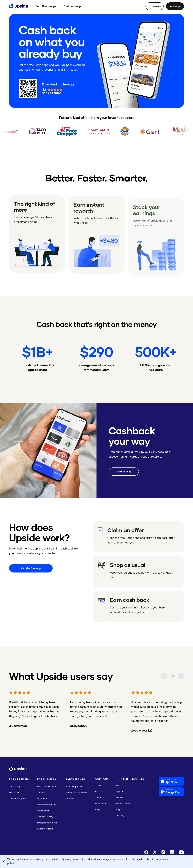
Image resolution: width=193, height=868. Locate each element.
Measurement (44, 811)
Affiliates (70, 799)
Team (98, 798)
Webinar (120, 798)
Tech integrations (74, 787)
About (98, 785)
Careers (99, 791)
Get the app (175, 6)
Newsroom (100, 804)
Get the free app (31, 568)
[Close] (4, 861)
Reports (120, 791)
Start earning (124, 471)
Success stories (123, 804)
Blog (97, 810)
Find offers (14, 793)
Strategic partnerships (48, 823)
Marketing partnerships (77, 793)
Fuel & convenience (46, 787)
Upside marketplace (47, 805)
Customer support (18, 799)
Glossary (120, 816)
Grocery (41, 793)
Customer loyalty (45, 817)
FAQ (118, 810)
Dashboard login (45, 829)
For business (155, 6)
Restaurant (42, 799)
